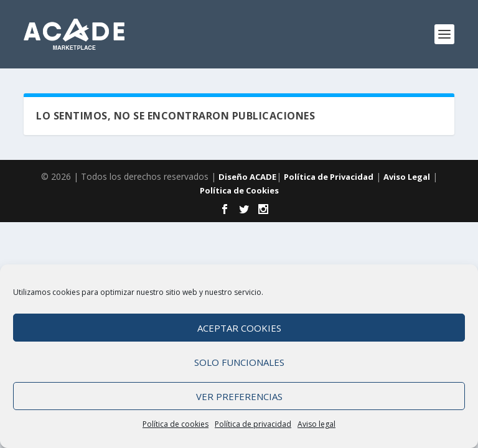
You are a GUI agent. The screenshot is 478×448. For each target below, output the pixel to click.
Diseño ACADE (247, 177)
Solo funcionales (239, 363)
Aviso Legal (407, 177)
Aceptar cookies (239, 329)
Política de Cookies (239, 190)
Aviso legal (316, 425)
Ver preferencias (239, 398)
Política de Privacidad (329, 177)
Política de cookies (176, 425)
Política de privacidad (253, 425)
